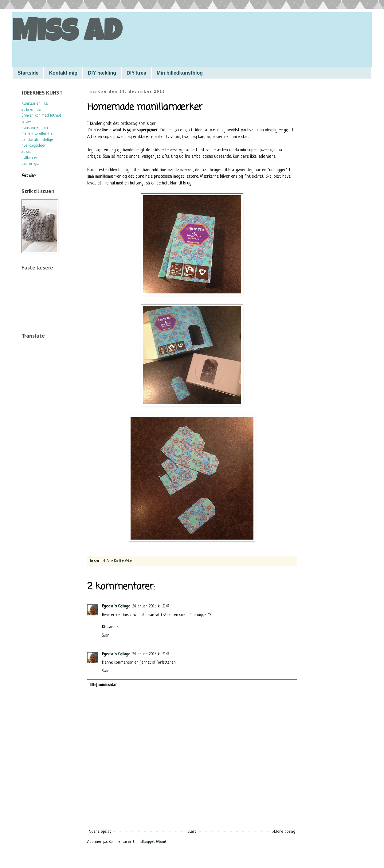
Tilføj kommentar (103, 685)
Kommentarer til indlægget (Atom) (137, 842)
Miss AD (67, 34)
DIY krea (136, 73)
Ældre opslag (284, 832)
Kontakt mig (63, 73)
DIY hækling (102, 73)
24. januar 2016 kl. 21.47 (151, 606)
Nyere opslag (100, 832)
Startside (28, 73)
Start (192, 832)
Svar (106, 635)
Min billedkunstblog (180, 73)
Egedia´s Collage (116, 606)
